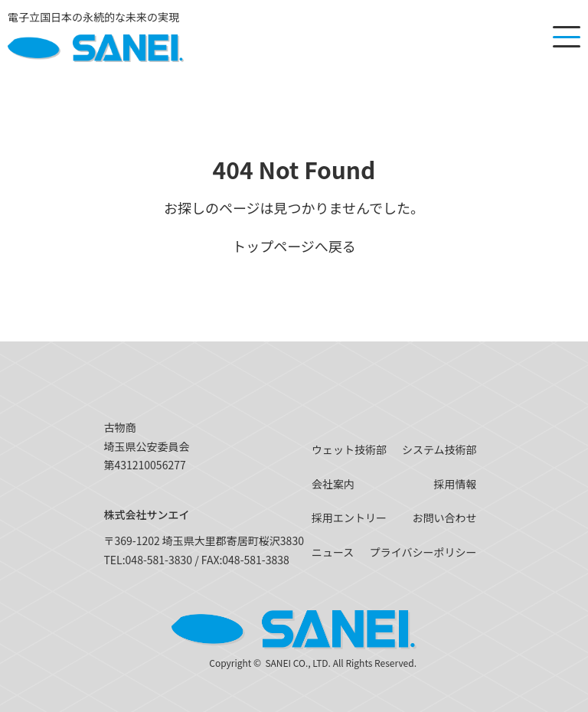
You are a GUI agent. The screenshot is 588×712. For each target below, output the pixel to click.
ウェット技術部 (349, 449)
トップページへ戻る (294, 246)
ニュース (333, 552)
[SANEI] (96, 37)
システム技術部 (439, 449)
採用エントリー (349, 518)
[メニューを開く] (567, 37)
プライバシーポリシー (423, 552)
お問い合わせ (445, 518)
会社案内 (333, 484)
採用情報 (456, 484)
